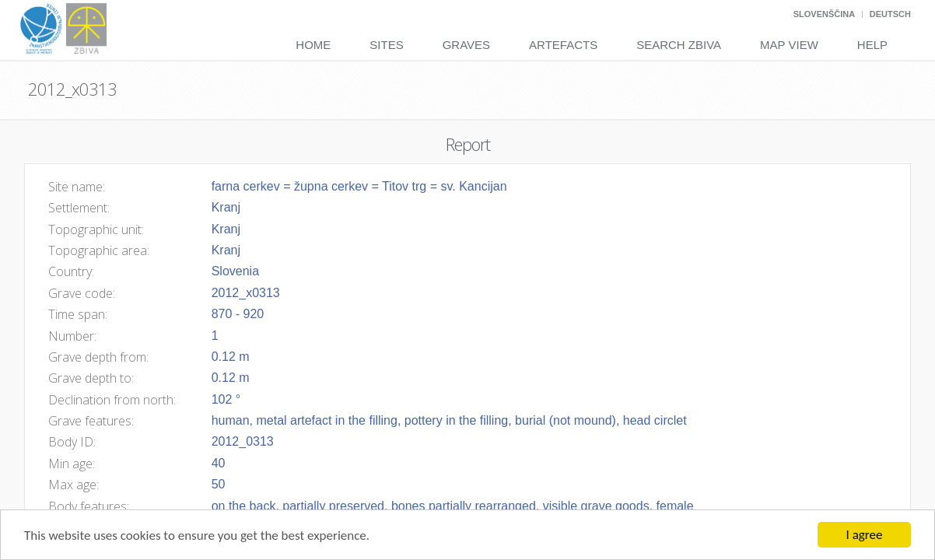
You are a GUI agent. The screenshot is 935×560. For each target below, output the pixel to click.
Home (313, 45)
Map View (789, 45)
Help (872, 45)
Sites (386, 45)
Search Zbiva (679, 45)
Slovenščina (824, 14)
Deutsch (890, 14)
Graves (466, 45)
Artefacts (563, 45)
